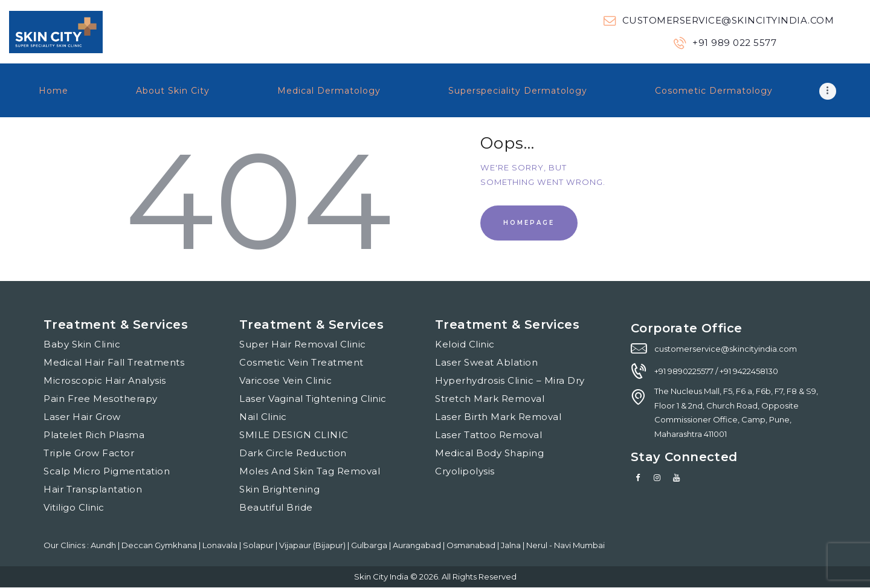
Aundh (104, 545)
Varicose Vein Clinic (285, 380)
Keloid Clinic (465, 344)
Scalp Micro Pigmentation (107, 471)
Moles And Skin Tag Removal (310, 471)
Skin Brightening (279, 489)
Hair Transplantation (93, 489)
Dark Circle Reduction (293, 453)
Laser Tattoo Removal (488, 435)
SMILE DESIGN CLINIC (294, 435)
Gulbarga (370, 545)
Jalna (512, 545)
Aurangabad (418, 545)
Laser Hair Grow (82, 417)
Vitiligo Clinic (74, 507)
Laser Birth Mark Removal (498, 417)
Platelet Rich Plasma (94, 435)
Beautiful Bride (276, 507)
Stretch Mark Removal (490, 399)
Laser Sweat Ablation (486, 362)
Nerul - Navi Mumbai (565, 545)
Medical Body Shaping (489, 453)
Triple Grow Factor (89, 453)
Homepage (529, 223)
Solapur (259, 545)
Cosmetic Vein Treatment (301, 362)
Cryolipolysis (465, 471)
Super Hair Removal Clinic (303, 344)
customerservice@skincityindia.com (726, 349)
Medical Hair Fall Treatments (114, 362)
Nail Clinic (263, 417)
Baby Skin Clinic (82, 344)
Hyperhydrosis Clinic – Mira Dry (510, 380)
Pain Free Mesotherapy (101, 399)
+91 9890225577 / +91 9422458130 (716, 371)
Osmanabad (472, 545)
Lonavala (221, 545)
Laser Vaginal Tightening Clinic (313, 399)
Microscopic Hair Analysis (105, 380)
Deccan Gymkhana (160, 545)
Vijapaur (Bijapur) (313, 545)
